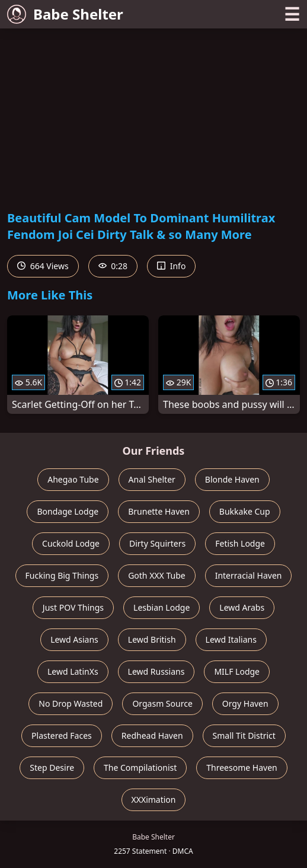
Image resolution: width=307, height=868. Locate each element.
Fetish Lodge (240, 543)
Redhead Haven (152, 735)
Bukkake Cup (245, 511)
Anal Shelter (152, 479)
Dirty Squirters (157, 543)
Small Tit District (244, 735)
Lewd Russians (156, 671)
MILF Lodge (237, 671)
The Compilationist (140, 768)
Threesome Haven (242, 768)
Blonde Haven (232, 479)
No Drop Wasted (71, 703)
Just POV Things (73, 607)
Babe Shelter (65, 14)
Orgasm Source (162, 703)
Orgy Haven (245, 703)
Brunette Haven (159, 511)
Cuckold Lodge (71, 543)
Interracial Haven (249, 575)
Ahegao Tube (73, 479)
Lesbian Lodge (162, 607)
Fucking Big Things (62, 575)
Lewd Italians (231, 639)
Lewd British (152, 639)
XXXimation (154, 800)
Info (171, 266)
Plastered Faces (62, 735)
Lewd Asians (74, 639)
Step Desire (52, 768)
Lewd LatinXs (73, 671)
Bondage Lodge (68, 511)
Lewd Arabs (242, 607)
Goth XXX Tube (157, 575)
